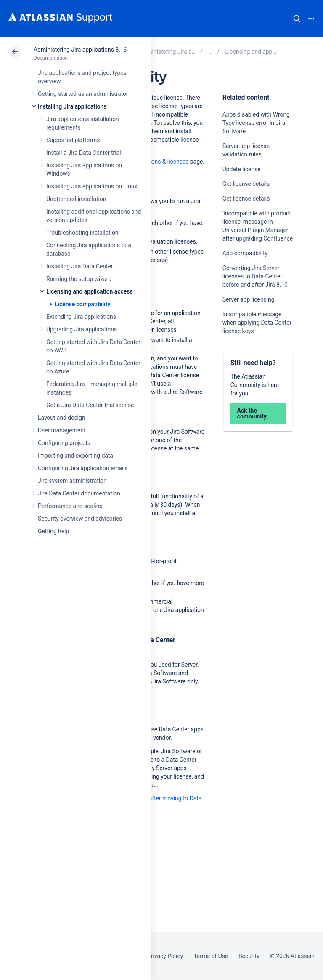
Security (249, 956)
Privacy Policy (165, 956)
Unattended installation (76, 199)
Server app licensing (249, 299)
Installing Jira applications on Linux (92, 186)
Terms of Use (211, 956)
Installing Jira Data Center (80, 266)
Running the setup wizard (79, 279)
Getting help (53, 531)
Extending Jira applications (81, 317)
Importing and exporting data (75, 456)
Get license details (246, 184)
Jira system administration (72, 481)
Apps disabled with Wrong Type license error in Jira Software (256, 123)
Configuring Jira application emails (83, 468)
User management (62, 430)
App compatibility (245, 253)
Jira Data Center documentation (79, 493)
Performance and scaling (70, 506)
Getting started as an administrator (83, 94)
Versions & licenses (164, 162)
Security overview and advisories (80, 519)
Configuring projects (64, 443)
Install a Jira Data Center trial (83, 153)
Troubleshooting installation (82, 233)
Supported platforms (73, 140)
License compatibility (82, 304)
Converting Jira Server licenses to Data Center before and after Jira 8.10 (255, 276)
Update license (242, 169)
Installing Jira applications (72, 106)
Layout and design (61, 418)
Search (297, 19)
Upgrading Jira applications (82, 329)
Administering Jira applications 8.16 (80, 50)
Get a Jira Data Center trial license (90, 405)
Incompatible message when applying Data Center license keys (257, 323)
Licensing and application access (89, 291)
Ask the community (252, 413)
